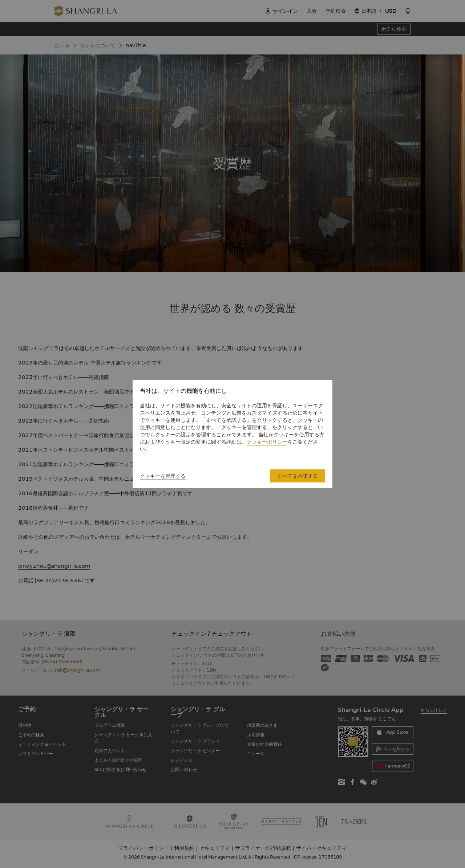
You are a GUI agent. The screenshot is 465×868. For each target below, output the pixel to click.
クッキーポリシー (267, 442)
